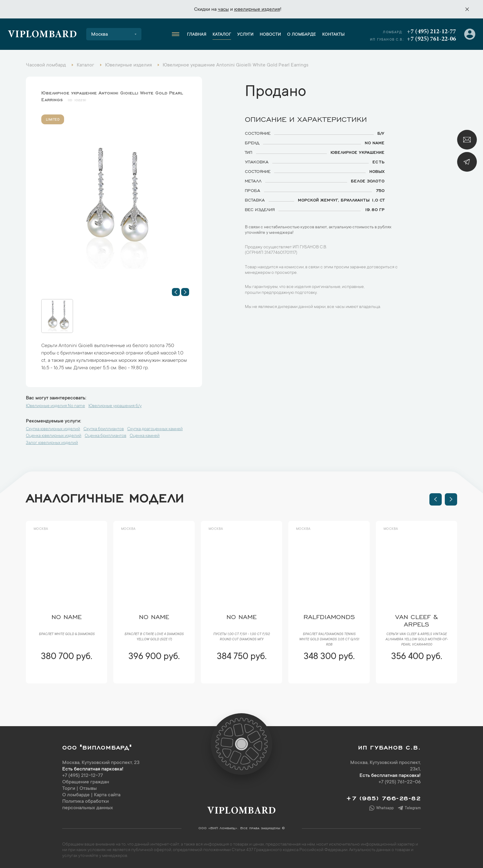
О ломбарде (302, 35)
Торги (69, 789)
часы (223, 10)
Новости (270, 35)
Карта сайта (107, 795)
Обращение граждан (86, 782)
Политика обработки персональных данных (88, 805)
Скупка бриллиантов (104, 429)
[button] (176, 292)
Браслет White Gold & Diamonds (67, 634)
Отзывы (88, 789)
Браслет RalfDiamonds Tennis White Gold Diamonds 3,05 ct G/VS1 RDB (329, 640)
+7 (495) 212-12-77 (431, 32)
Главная (197, 35)
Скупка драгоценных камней (155, 429)
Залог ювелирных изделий (52, 443)
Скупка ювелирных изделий (53, 429)
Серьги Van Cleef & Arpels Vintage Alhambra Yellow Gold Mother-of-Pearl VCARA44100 (417, 640)
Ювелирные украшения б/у (115, 406)
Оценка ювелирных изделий (54, 436)
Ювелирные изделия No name (55, 406)
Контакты (333, 35)
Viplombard (42, 35)
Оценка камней (145, 436)
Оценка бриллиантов (106, 436)
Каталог (222, 35)
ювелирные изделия (257, 10)
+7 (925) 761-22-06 (431, 39)
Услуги (245, 35)
